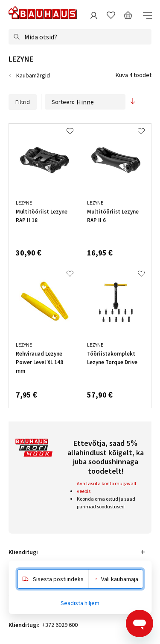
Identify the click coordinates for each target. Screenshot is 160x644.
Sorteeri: (85, 102)
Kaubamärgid (33, 75)
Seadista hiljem (80, 603)
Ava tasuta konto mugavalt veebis (107, 487)
